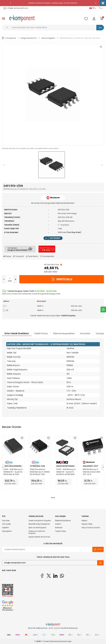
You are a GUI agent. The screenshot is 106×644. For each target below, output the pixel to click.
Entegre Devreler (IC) (29, 38)
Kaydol (98, 549)
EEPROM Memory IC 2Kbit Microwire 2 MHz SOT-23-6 (92, 472)
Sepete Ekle (62, 279)
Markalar (59, 528)
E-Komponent (9, 38)
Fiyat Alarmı (32, 256)
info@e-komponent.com (16, 8)
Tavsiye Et (18, 256)
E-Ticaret (45, 641)
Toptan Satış (60, 531)
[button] (10, 3)
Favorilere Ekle (47, 256)
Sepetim (6, 528)
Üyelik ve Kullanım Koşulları (40, 521)
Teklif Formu (41, 334)
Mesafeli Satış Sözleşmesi (39, 524)
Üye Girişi (6, 521)
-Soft (38, 641)
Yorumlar (85, 334)
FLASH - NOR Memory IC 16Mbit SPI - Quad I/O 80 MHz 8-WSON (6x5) (66, 472)
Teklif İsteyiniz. (68, 316)
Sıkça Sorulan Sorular (91, 528)
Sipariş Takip (87, 524)
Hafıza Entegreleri (48, 38)
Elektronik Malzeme (63, 521)
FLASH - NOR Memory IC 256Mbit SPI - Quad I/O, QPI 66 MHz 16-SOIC (13, 472)
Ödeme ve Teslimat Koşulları (37, 532)
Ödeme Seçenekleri (64, 334)
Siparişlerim (7, 531)
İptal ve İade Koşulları (37, 528)
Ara (100, 28)
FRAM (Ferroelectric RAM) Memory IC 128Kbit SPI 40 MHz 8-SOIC (40, 472)
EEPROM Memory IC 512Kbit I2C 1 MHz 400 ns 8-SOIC (80, 38)
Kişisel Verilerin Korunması (39, 537)
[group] (53, 95)
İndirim (58, 524)
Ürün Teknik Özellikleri (17, 334)
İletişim (84, 521)
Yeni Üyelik (6, 524)
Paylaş (7, 256)
